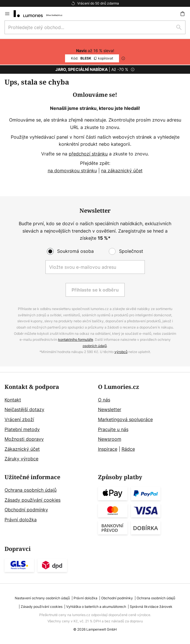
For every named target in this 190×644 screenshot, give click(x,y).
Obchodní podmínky (26, 510)
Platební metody (22, 429)
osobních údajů (95, 346)
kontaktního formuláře (76, 340)
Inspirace (108, 449)
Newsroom (110, 439)
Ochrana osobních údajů (31, 490)
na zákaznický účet (122, 171)
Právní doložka (21, 520)
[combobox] (95, 27)
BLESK (92, 58)
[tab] (48, 423)
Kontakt (13, 400)
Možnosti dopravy (24, 439)
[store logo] (41, 14)
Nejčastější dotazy (24, 409)
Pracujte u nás (113, 429)
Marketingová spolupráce (125, 419)
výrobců (121, 352)
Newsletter (110, 409)
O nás (104, 400)
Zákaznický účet (22, 449)
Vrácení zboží (19, 419)
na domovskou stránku (72, 171)
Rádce (128, 449)
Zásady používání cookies (33, 500)
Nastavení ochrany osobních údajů (42, 598)
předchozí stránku (88, 154)
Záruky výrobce (21, 459)
